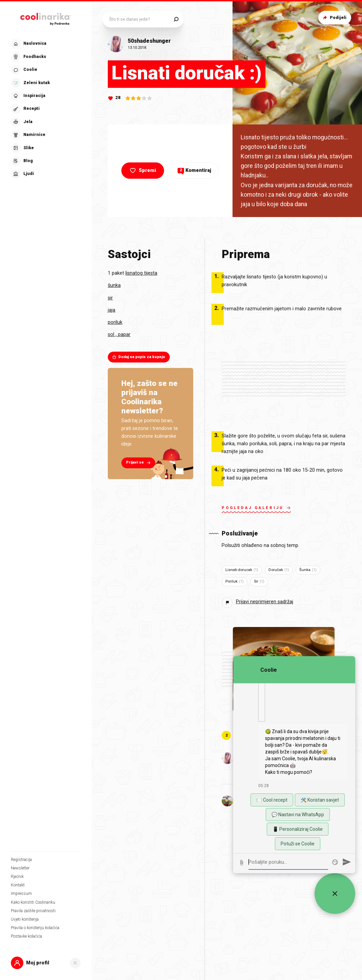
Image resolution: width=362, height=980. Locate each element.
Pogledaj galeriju (256, 508)
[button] (46, 963)
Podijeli (334, 17)
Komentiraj (194, 170)
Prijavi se (139, 463)
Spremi (142, 171)
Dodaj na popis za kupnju (138, 357)
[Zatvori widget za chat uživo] (335, 894)
